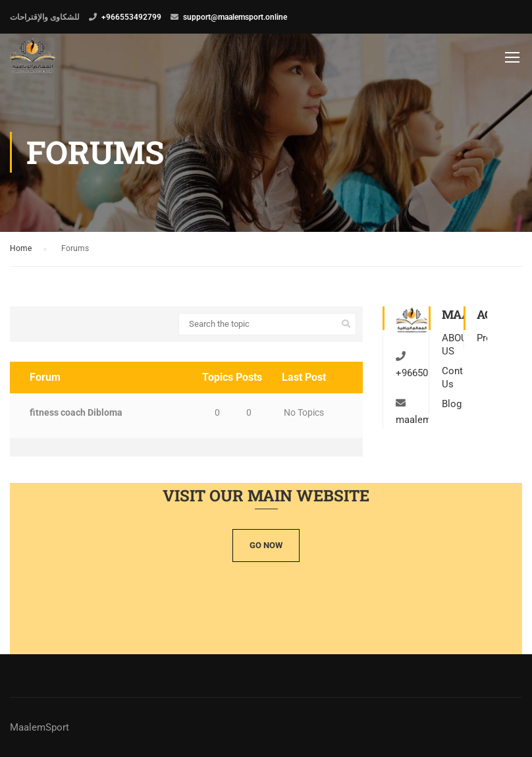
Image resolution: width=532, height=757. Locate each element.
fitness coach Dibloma (76, 412)
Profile (482, 338)
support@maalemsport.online (235, 17)
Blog (452, 404)
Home (21, 248)
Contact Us (453, 378)
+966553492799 (131, 17)
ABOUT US (453, 345)
